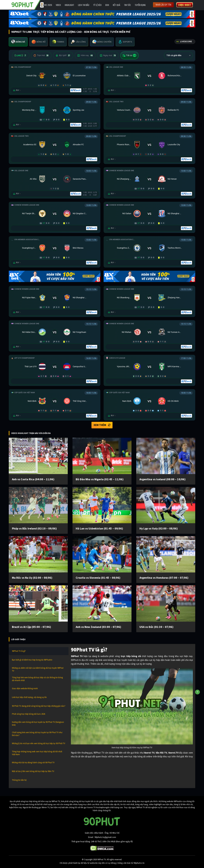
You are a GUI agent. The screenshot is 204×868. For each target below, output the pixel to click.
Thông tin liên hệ (19, 780)
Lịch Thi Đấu (84, 5)
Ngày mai (108, 55)
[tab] (18, 42)
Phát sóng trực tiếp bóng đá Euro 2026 (29, 714)
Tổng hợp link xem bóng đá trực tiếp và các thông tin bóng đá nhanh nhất (37, 679)
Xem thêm (102, 425)
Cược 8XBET (185, 5)
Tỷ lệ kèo (97, 5)
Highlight (69, 5)
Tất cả (129, 55)
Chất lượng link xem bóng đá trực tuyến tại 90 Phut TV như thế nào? (37, 734)
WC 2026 (48, 5)
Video (58, 5)
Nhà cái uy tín (163, 5)
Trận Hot (41, 55)
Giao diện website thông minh (25, 688)
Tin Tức (127, 5)
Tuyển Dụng (140, 5)
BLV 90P (63, 55)
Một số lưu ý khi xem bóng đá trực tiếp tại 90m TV (33, 771)
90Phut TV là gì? (19, 651)
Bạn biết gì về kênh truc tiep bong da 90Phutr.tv (32, 660)
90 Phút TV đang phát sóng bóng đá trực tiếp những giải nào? (39, 706)
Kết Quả (117, 5)
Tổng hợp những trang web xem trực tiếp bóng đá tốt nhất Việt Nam (37, 753)
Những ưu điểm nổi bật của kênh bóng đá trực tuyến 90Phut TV (38, 669)
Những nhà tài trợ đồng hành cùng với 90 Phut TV (33, 763)
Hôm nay (85, 55)
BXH (107, 5)
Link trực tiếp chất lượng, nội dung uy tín (29, 697)
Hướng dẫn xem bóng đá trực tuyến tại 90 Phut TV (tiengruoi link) (38, 723)
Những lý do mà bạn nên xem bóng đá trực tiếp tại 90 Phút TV (39, 743)
